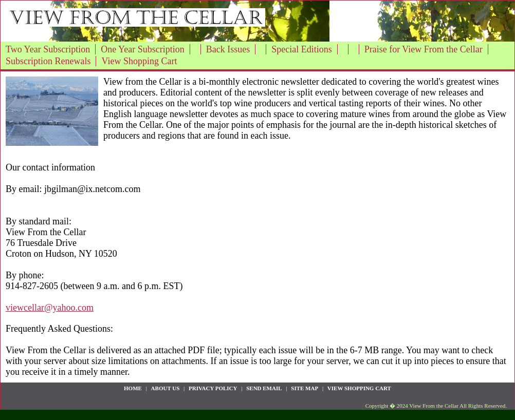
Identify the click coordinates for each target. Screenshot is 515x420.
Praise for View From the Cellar (424, 49)
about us (165, 388)
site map (305, 388)
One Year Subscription (143, 49)
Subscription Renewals (48, 61)
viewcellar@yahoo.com (50, 308)
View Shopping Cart (139, 61)
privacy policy (213, 388)
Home (133, 388)
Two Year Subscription (48, 49)
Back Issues (228, 49)
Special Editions (301, 49)
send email (264, 388)
